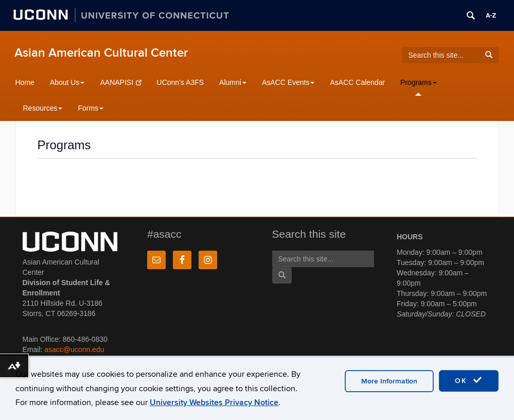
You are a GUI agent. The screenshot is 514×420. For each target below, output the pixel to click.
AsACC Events (288, 82)
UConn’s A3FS (181, 82)
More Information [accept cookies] (389, 381)
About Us (67, 82)
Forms (91, 108)
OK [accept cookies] (469, 380)
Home (25, 82)
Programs (419, 82)
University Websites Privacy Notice (214, 402)
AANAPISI (120, 82)
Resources (43, 108)
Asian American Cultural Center (101, 53)
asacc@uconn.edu (74, 349)
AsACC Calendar (357, 82)
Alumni (233, 82)
